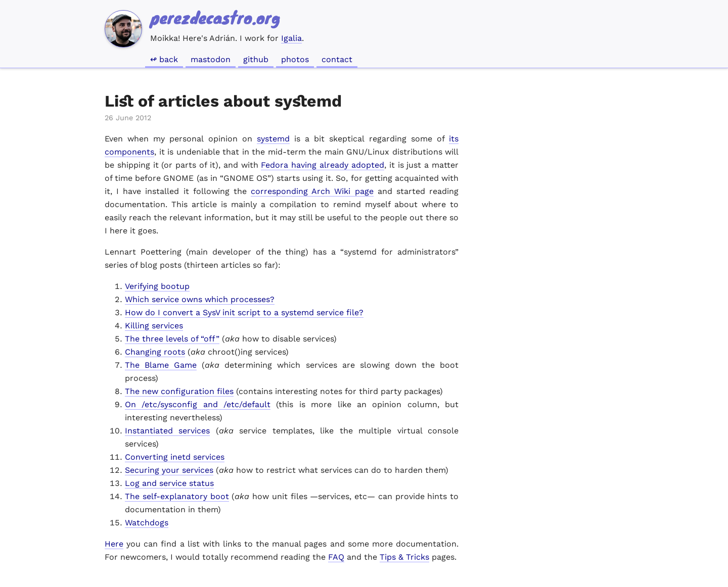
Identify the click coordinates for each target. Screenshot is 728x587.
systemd (273, 139)
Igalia (291, 38)
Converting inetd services (175, 457)
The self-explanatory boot (177, 496)
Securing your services (169, 470)
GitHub (256, 59)
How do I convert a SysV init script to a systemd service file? (244, 312)
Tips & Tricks (404, 557)
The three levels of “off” (172, 339)
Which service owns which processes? (200, 299)
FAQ (336, 557)
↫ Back (164, 59)
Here (114, 544)
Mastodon (211, 59)
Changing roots (155, 352)
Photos (295, 59)
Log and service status (169, 483)
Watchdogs (147, 523)
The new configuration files (179, 391)
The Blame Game (161, 365)
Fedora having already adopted (322, 165)
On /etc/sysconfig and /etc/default (198, 404)
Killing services (154, 326)
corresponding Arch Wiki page (312, 191)
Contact (337, 59)
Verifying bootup (157, 286)
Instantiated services (167, 431)
